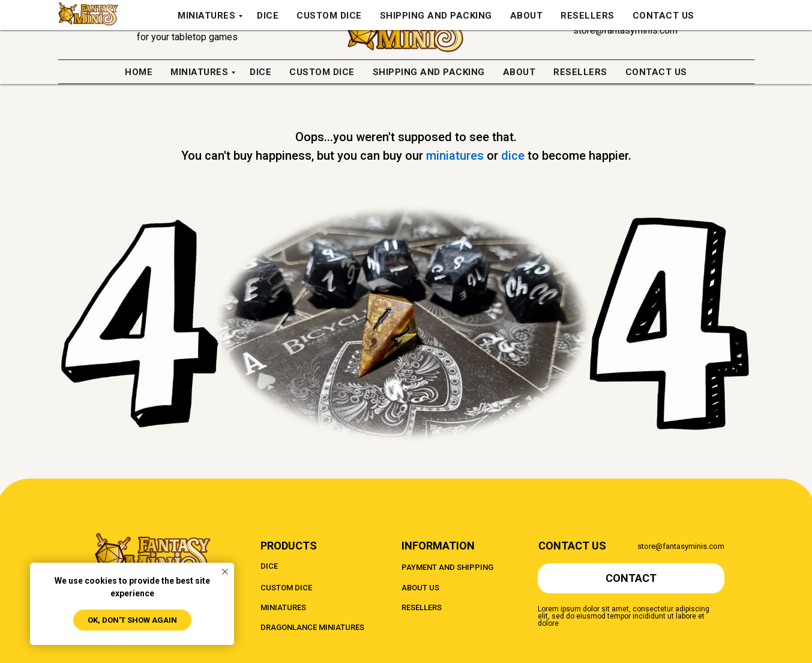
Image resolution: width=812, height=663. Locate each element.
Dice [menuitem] (260, 72)
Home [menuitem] (139, 72)
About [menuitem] (519, 72)
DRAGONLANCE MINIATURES (312, 627)
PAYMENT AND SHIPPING (447, 568)
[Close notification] (225, 572)
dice (514, 156)
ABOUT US (420, 588)
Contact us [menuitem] (656, 72)
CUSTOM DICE (286, 588)
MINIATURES (283, 607)
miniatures (456, 156)
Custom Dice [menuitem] (322, 72)
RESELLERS (422, 607)
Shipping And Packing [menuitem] (429, 72)
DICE (269, 566)
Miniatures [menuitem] (199, 72)
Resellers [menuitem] (580, 72)
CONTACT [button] (631, 578)
